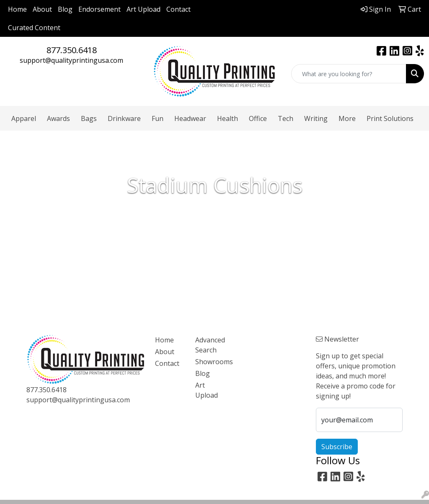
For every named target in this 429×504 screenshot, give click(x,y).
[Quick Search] (349, 74)
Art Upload (143, 9)
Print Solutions (390, 118)
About (42, 9)
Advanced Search (210, 345)
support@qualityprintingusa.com (71, 60)
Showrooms (210, 362)
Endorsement (99, 9)
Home (17, 9)
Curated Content (34, 28)
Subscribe (337, 447)
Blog (65, 9)
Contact (178, 9)
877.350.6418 (72, 50)
